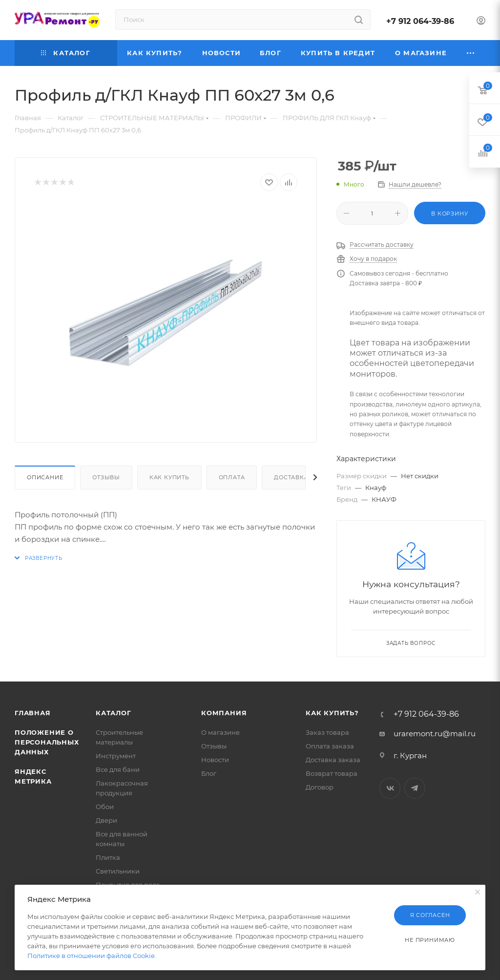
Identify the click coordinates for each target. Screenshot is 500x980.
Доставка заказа (333, 760)
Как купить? (332, 713)
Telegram (415, 788)
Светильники (118, 871)
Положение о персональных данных (47, 742)
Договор (320, 787)
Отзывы (106, 477)
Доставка (291, 477)
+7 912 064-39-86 (420, 21)
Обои (105, 807)
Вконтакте (390, 788)
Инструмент (116, 756)
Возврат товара (332, 773)
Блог (209, 773)
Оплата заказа (330, 746)
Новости (215, 760)
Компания (224, 713)
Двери (106, 820)
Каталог (114, 713)
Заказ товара (327, 732)
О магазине (220, 732)
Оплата (232, 477)
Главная (33, 713)
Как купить (169, 477)
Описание (45, 477)
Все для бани (118, 769)
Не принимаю (430, 940)
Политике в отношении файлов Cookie (91, 956)
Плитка (108, 857)
